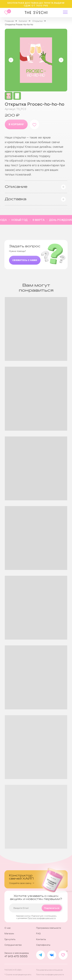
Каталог (23, 21)
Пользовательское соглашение (49, 970)
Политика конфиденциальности (50, 975)
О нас (8, 928)
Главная (9, 21)
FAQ (38, 934)
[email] (36, 908)
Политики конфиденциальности (42, 918)
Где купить (10, 939)
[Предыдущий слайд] (11, 60)
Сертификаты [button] (43, 945)
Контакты (41, 939)
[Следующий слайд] (61, 60)
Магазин (9, 934)
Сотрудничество (13, 945)
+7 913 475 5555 (16, 956)
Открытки (37, 21)
